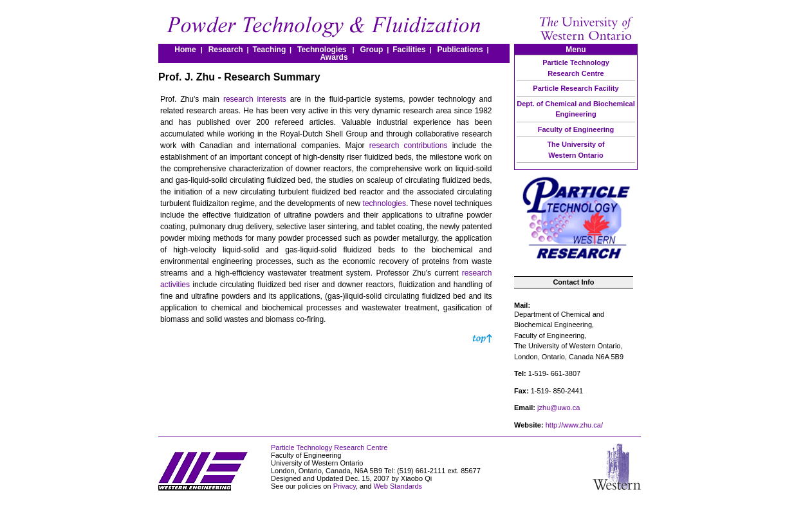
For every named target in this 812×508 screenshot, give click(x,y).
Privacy (345, 486)
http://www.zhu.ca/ (574, 425)
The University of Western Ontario (576, 150)
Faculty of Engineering (576, 129)
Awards (334, 57)
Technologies (322, 50)
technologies (384, 203)
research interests (255, 99)
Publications (460, 50)
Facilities (409, 50)
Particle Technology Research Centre (576, 68)
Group (371, 50)
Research (228, 50)
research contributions (409, 146)
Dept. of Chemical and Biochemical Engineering (576, 109)
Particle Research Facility (576, 88)
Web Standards (398, 486)
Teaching (269, 50)
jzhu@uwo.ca (558, 408)
